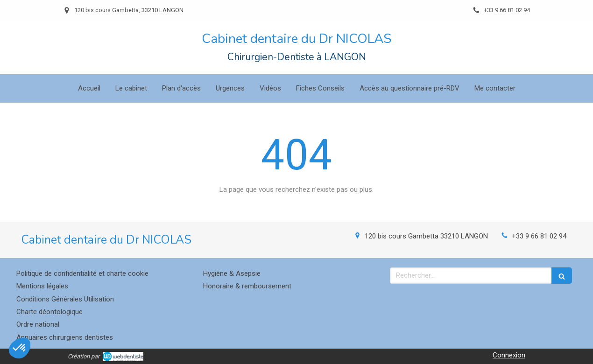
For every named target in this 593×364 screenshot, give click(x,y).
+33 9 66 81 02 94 (539, 236)
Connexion (509, 355)
